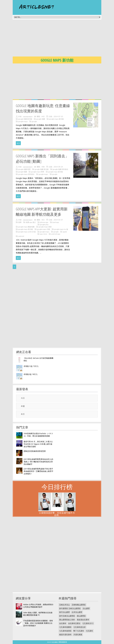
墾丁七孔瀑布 (79, 631)
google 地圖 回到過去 (60, 169)
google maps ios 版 (61, 229)
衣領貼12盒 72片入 (31, 366)
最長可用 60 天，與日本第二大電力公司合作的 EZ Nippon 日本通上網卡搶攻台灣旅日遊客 (38, 444)
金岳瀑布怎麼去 (74, 623)
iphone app (44, 222)
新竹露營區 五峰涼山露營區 (70, 608)
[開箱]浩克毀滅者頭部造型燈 (35, 451)
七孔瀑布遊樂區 (65, 627)
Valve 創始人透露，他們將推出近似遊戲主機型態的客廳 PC (38, 614)
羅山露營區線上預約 (67, 620)
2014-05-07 (58, 220)
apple (65, 232)
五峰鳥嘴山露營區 (79, 605)
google (34, 121)
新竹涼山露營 (64, 612)
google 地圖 (41, 119)
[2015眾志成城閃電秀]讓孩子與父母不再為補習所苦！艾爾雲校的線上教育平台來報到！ (38, 471)
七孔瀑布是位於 (80, 627)
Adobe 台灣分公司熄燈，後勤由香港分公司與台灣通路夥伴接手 (38, 606)
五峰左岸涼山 (64, 605)
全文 (18, 143)
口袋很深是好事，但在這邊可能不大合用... (57, 514)
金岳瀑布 (63, 623)
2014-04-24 (58, 167)
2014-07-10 (58, 116)
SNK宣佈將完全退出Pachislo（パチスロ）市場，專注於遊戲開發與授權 (38, 435)
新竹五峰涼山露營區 (67, 616)
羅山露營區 (81, 616)
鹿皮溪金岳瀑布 (83, 620)
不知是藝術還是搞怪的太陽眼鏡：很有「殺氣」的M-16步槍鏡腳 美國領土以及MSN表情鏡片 (38, 623)
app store (43, 234)
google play (44, 225)
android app (56, 234)
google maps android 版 (27, 232)
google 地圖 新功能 (25, 119)
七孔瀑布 (89, 631)
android (21, 236)
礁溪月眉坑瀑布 (65, 635)
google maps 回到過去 (26, 174)
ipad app (56, 222)
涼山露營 (86, 608)
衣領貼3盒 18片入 (31, 374)
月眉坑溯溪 (78, 635)
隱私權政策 (63, 642)
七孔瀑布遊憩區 (65, 631)
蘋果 (20, 222)
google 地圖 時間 (24, 169)
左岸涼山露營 (77, 612)
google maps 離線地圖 (26, 227)
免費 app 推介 (31, 222)
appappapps (28, 116)
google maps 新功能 (56, 119)
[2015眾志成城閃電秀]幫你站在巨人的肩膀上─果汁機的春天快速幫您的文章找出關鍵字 (38, 462)
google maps (23, 121)
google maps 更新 (45, 227)
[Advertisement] (63, 39)
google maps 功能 (44, 229)
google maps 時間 (38, 172)
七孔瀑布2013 (88, 623)
